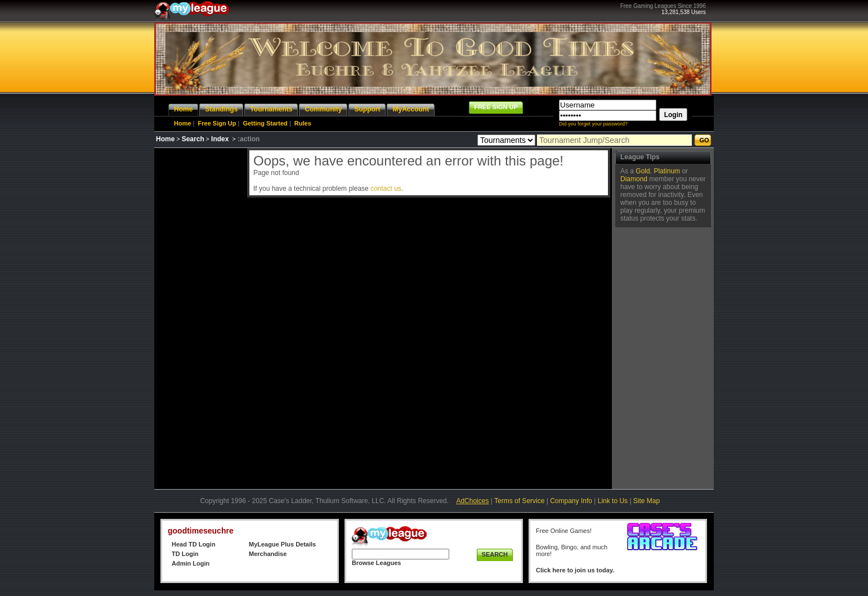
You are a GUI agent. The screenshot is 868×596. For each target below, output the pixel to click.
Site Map (646, 501)
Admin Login (191, 563)
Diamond (634, 179)
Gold (643, 171)
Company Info (571, 501)
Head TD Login (194, 544)
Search (193, 139)
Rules (303, 123)
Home (183, 123)
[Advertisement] (199, 317)
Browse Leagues (376, 563)
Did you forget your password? (593, 124)
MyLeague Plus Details (282, 544)
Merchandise (268, 554)
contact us (386, 189)
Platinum (667, 171)
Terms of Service (519, 501)
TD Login (185, 554)
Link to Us (613, 501)
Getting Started (265, 123)
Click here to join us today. (575, 570)
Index (220, 139)
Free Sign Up (217, 123)
